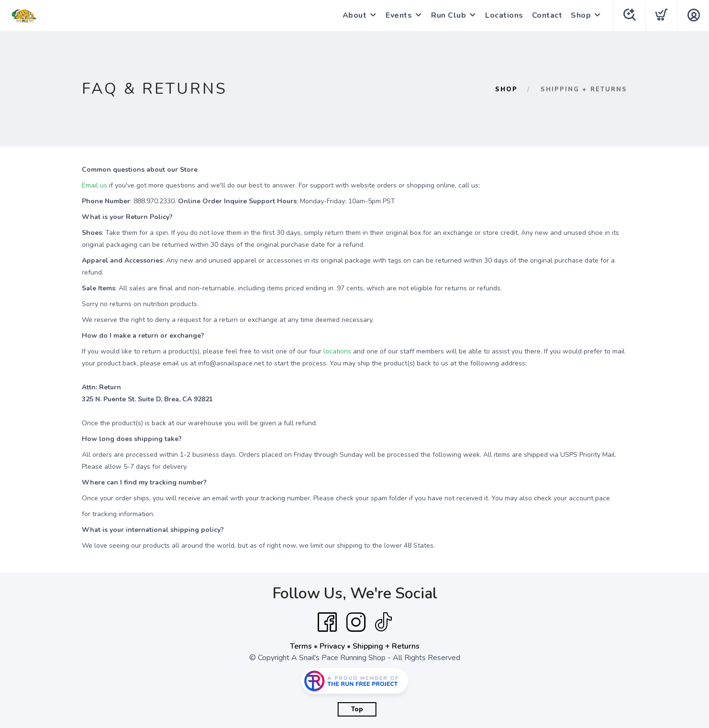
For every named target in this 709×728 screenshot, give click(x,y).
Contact (547, 15)
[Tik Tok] (383, 622)
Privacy (332, 646)
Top (357, 709)
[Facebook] (327, 622)
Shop (581, 15)
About (355, 15)
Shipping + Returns (386, 646)
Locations (504, 15)
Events (399, 15)
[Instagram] (356, 622)
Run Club (449, 15)
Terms (301, 646)
